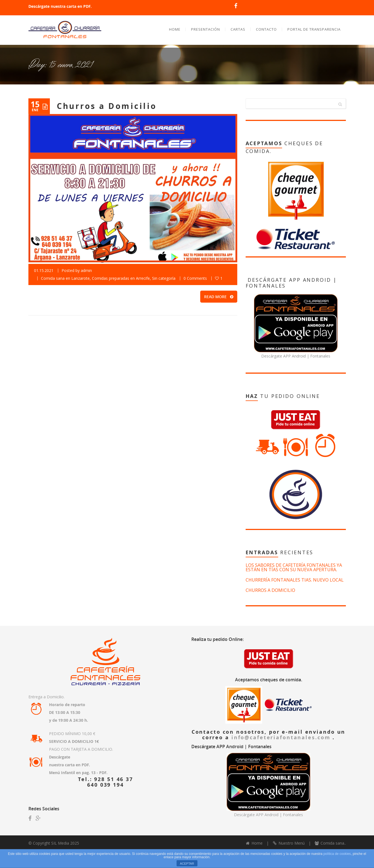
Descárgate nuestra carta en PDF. (60, 6)
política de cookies (337, 854)
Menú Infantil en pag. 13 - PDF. (78, 774)
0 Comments (195, 280)
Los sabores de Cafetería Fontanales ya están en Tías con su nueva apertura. (294, 569)
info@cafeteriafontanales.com (282, 739)
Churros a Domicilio (107, 107)
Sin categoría (164, 280)
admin (86, 272)
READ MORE (219, 298)
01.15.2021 (44, 272)
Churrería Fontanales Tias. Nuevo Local (295, 581)
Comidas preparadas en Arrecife (121, 280)
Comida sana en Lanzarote (65, 280)
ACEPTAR (187, 864)
